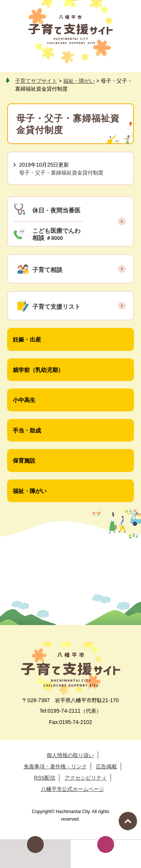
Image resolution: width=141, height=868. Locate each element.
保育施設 (24, 461)
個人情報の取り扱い (70, 755)
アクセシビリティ (86, 778)
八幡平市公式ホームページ (73, 789)
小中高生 (24, 400)
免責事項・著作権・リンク (55, 766)
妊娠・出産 (27, 339)
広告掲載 (106, 766)
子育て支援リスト (56, 307)
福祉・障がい (79, 81)
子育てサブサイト (36, 81)
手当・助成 (27, 430)
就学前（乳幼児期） (38, 370)
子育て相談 (47, 270)
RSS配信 (45, 778)
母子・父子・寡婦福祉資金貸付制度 (61, 173)
